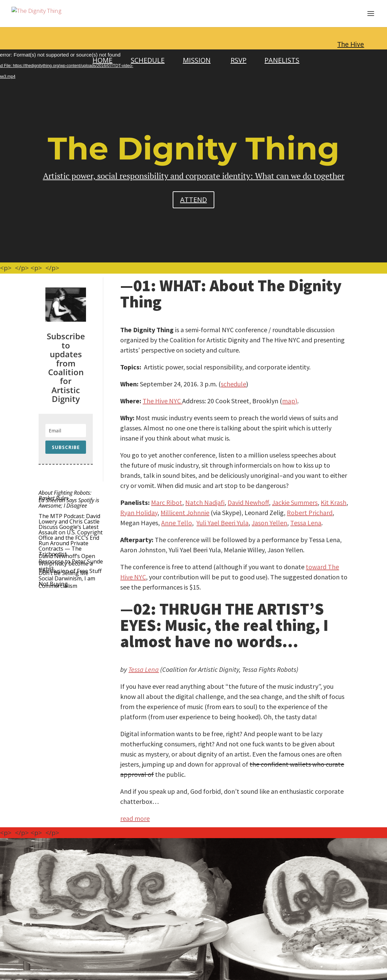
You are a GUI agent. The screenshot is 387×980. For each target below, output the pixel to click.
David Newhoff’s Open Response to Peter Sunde (71, 559)
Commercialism (58, 586)
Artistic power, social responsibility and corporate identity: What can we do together (194, 176)
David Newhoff (248, 502)
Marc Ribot (167, 502)
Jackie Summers (295, 502)
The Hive (351, 44)
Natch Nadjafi (205, 502)
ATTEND (193, 200)
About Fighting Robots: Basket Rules (65, 495)
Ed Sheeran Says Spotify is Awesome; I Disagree (69, 503)
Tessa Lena (306, 523)
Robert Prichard (310, 513)
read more (135, 818)
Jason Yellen (269, 523)
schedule (233, 384)
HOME (102, 60)
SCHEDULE (148, 60)
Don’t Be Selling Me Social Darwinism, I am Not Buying (67, 578)
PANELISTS (282, 60)
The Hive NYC (162, 401)
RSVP (239, 60)
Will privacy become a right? (66, 566)
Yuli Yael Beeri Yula (222, 523)
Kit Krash (334, 502)
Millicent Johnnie (185, 513)
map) (290, 401)
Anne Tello (177, 523)
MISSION (197, 60)
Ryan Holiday (139, 513)
